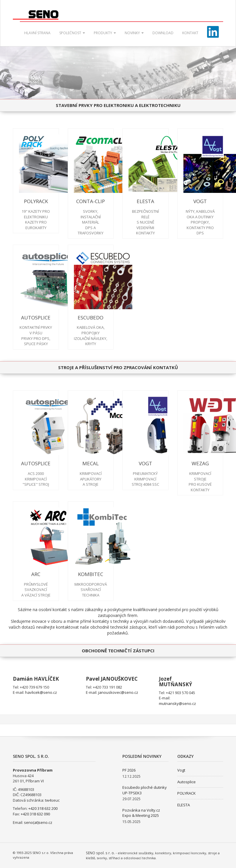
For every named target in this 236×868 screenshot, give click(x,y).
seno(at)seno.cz (38, 822)
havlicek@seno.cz (41, 692)
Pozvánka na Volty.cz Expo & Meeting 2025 (141, 813)
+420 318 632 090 (35, 814)
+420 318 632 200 (43, 808)
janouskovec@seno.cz (118, 692)
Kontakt (190, 33)
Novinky (134, 33)
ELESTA (184, 805)
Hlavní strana (37, 33)
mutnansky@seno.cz (177, 703)
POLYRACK (186, 793)
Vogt (181, 770)
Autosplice (186, 782)
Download (163, 33)
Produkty (105, 33)
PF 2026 (129, 770)
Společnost (72, 33)
